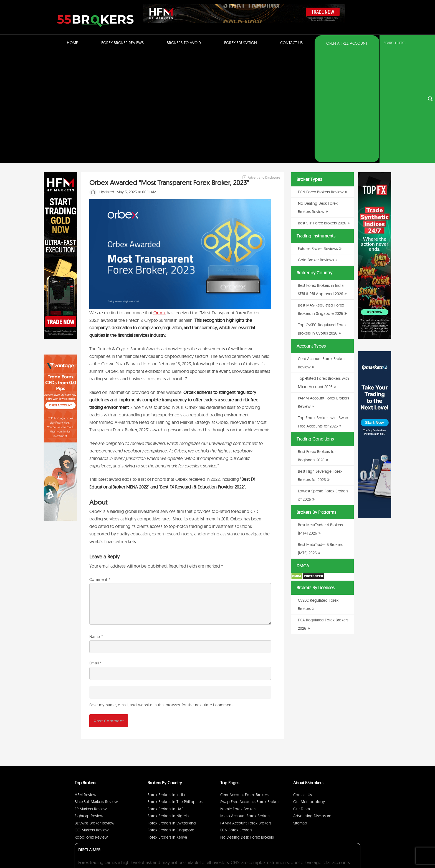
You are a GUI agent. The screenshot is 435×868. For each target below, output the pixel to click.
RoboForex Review (91, 727)
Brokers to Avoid (184, 43)
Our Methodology (309, 691)
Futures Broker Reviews (318, 138)
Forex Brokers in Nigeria (168, 705)
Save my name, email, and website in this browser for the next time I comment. (161, 594)
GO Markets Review (92, 719)
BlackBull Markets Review (96, 691)
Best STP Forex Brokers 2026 (322, 112)
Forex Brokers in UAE (165, 698)
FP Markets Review (91, 698)
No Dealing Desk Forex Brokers (247, 727)
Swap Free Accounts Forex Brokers (250, 691)
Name (96, 526)
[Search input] (404, 43)
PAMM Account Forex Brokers (246, 712)
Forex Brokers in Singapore (171, 719)
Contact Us (291, 43)
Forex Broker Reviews (122, 43)
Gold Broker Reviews (316, 149)
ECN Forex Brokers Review (321, 81)
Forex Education (241, 43)
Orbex (160, 202)
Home (72, 43)
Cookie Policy (348, 850)
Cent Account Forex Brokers (244, 684)
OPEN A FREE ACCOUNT (347, 43)
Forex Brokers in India (166, 684)
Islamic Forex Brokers (238, 698)
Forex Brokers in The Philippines (175, 691)
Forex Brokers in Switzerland (172, 712)
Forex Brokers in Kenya (167, 727)
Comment (100, 469)
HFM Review (85, 684)
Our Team (302, 698)
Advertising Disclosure (312, 705)
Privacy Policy (309, 850)
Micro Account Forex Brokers (245, 705)
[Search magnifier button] (430, 44)
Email (96, 552)
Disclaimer (328, 850)
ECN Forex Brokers (236, 719)
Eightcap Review (89, 705)
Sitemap (300, 712)
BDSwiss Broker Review (94, 712)
